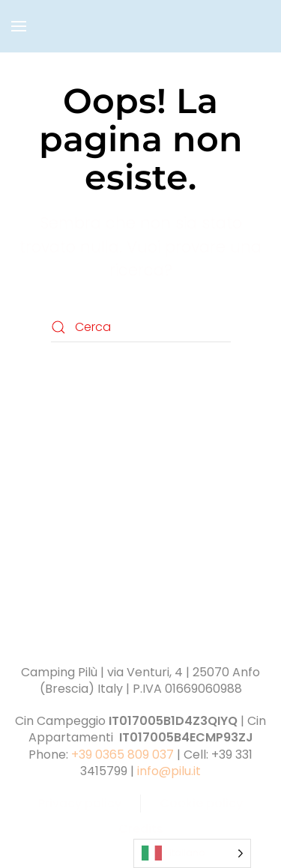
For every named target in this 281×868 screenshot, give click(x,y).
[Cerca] (141, 327)
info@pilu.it (169, 771)
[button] (19, 26)
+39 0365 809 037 (123, 755)
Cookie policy (201, 803)
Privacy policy (80, 803)
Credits (141, 829)
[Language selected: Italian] (192, 853)
